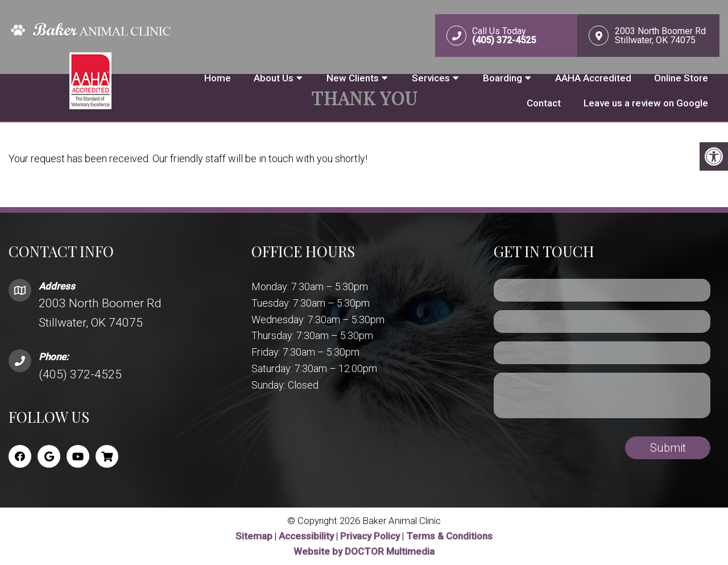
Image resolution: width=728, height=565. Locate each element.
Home (218, 78)
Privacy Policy (371, 536)
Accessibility (306, 536)
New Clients (353, 78)
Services (431, 78)
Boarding (502, 78)
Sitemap (254, 536)
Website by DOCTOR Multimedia (364, 551)
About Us (274, 78)
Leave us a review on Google (646, 103)
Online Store (681, 78)
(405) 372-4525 (80, 374)
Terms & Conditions (449, 536)
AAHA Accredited (593, 78)
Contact (544, 103)
